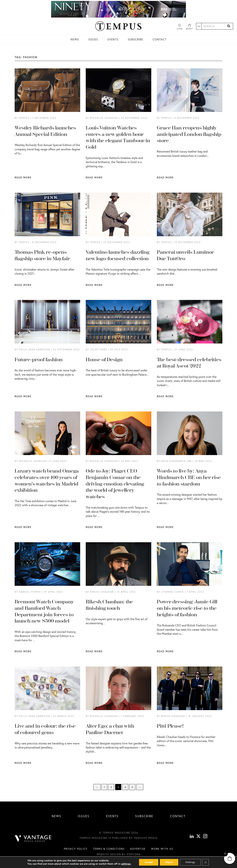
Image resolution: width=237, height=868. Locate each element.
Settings (190, 862)
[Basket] (190, 27)
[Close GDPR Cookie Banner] (206, 862)
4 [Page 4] (125, 787)
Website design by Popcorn (118, 854)
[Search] (229, 26)
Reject (169, 862)
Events (113, 39)
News (75, 39)
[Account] (180, 27)
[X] (198, 837)
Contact (160, 39)
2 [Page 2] (111, 787)
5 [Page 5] (132, 787)
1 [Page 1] (104, 787)
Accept (149, 862)
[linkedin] (192, 837)
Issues (93, 39)
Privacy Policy (76, 849)
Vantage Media (146, 838)
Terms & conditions (109, 849)
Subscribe (135, 39)
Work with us (162, 849)
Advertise (138, 849)
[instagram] (205, 837)
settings (126, 864)
